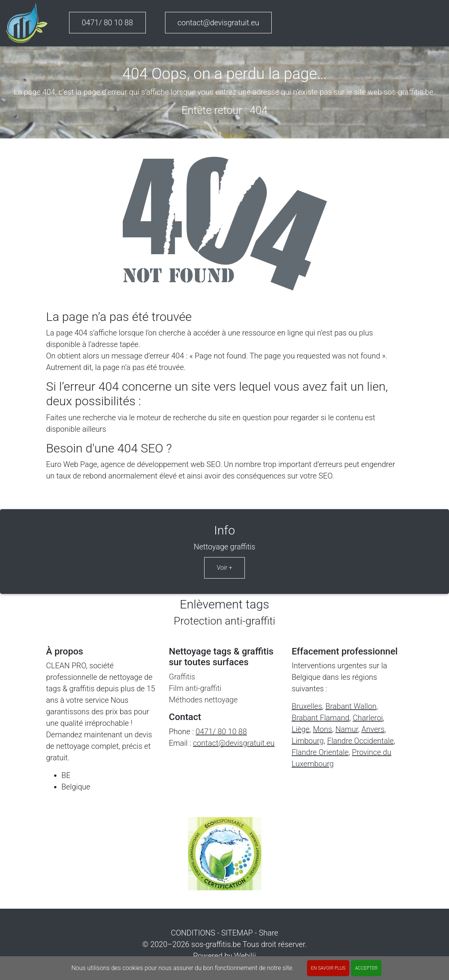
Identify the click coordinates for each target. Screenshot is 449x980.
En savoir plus (328, 968)
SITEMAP (237, 933)
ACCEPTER (366, 968)
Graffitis (182, 677)
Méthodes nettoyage (203, 700)
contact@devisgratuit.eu (219, 23)
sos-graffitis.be (216, 944)
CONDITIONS (193, 933)
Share (268, 933)
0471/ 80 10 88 (107, 23)
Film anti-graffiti (195, 688)
